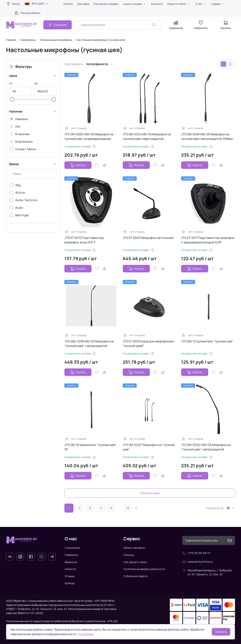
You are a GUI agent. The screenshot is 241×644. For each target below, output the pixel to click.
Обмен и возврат (134, 548)
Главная (11, 40)
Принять (221, 632)
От (11, 83)
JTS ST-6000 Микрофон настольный (148, 238)
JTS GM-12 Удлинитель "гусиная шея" (207, 341)
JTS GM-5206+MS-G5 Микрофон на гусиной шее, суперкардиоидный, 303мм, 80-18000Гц (89, 137)
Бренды (70, 583)
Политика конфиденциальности (144, 569)
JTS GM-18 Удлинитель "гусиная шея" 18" (90, 447)
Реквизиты (72, 555)
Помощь (129, 555)
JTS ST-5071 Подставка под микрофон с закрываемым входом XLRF (208, 240)
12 (128, 508)
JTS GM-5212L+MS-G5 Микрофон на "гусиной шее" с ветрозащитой (206, 447)
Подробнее (85, 634)
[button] (94, 147)
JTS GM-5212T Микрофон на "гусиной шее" (149, 447)
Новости (70, 569)
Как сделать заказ (135, 562)
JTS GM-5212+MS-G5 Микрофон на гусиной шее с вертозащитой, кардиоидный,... (147, 137)
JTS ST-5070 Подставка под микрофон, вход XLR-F (84, 240)
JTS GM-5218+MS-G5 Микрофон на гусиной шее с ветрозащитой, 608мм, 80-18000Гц (207, 137)
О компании (72, 548)
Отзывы (70, 576)
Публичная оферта (136, 576)
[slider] (12, 99)
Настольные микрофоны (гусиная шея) (101, 40)
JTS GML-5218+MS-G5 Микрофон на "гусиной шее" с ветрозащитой (89, 344)
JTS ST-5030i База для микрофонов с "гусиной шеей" (149, 344)
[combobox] (119, 25)
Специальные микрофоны (56, 40)
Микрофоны (28, 40)
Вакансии (71, 562)
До (36, 83)
